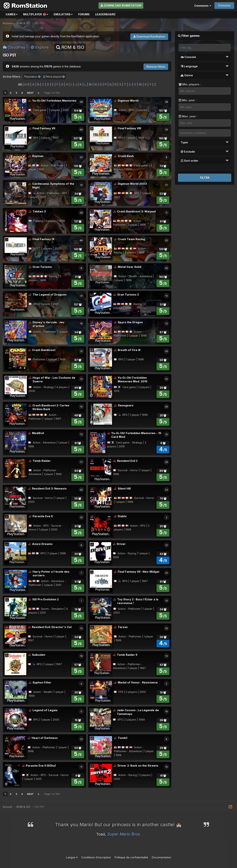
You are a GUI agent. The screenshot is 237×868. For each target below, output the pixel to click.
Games (12, 14)
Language (205, 66)
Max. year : (188, 116)
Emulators (63, 14)
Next (30, 93)
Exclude (205, 151)
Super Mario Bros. (124, 834)
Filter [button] (205, 178)
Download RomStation (121, 5)
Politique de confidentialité (131, 857)
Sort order (205, 161)
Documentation (161, 857)
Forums (84, 14)
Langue (72, 857)
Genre (205, 75)
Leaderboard (105, 14)
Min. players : (190, 84)
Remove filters (156, 67)
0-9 (27, 84)
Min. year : (187, 100)
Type (205, 142)
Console (205, 57)
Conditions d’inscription (96, 857)
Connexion (203, 6)
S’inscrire (224, 5)
